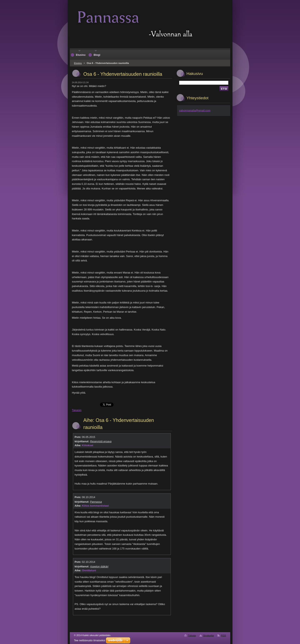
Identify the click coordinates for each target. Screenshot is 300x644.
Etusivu (78, 63)
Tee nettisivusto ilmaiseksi (90, 640)
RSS (224, 635)
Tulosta (192, 635)
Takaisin (77, 410)
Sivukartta (208, 635)
